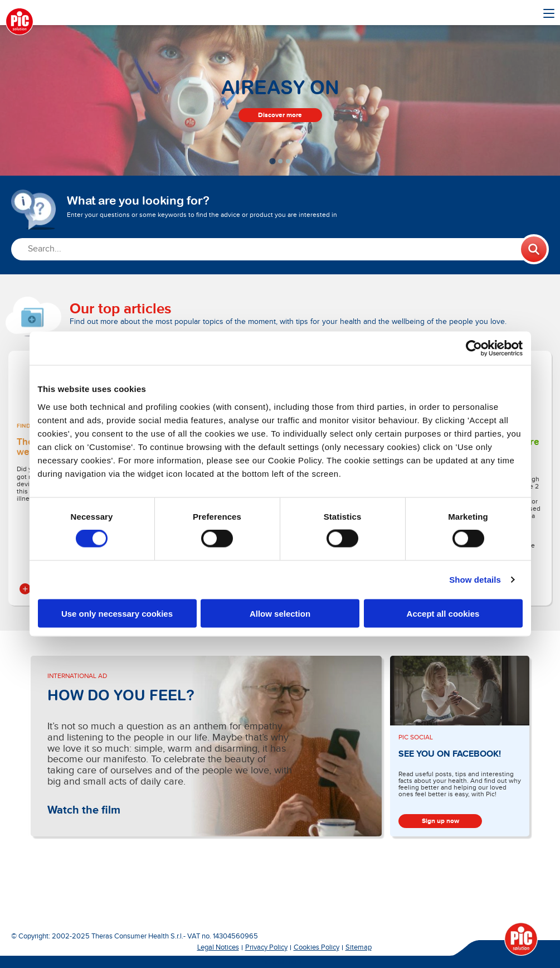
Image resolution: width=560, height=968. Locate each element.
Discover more (280, 115)
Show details (475, 580)
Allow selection (280, 613)
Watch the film (84, 810)
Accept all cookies (443, 613)
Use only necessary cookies (117, 613)
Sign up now (440, 821)
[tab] (272, 161)
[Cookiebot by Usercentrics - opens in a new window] (474, 349)
